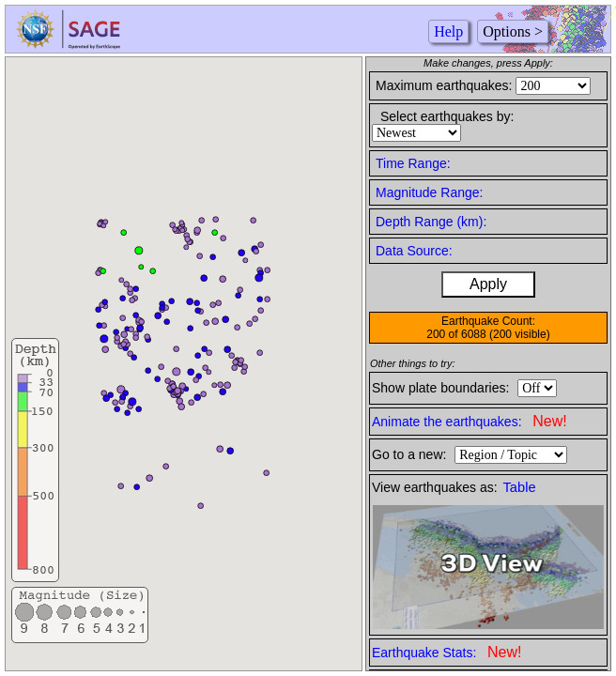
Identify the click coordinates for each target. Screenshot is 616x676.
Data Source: (414, 251)
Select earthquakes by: (447, 116)
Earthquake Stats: (447, 652)
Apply (488, 284)
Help (448, 31)
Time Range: (413, 163)
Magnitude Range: (429, 192)
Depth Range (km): (431, 222)
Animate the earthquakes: (470, 421)
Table (520, 487)
